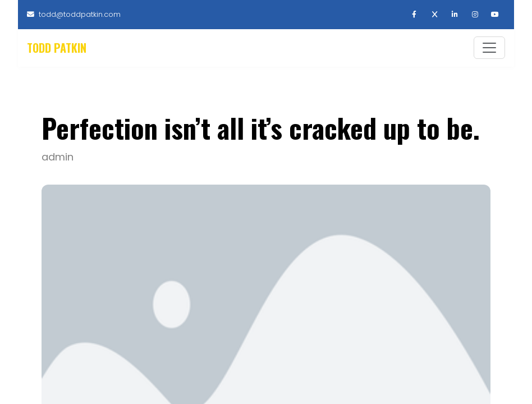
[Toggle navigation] (489, 49)
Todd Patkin (57, 49)
